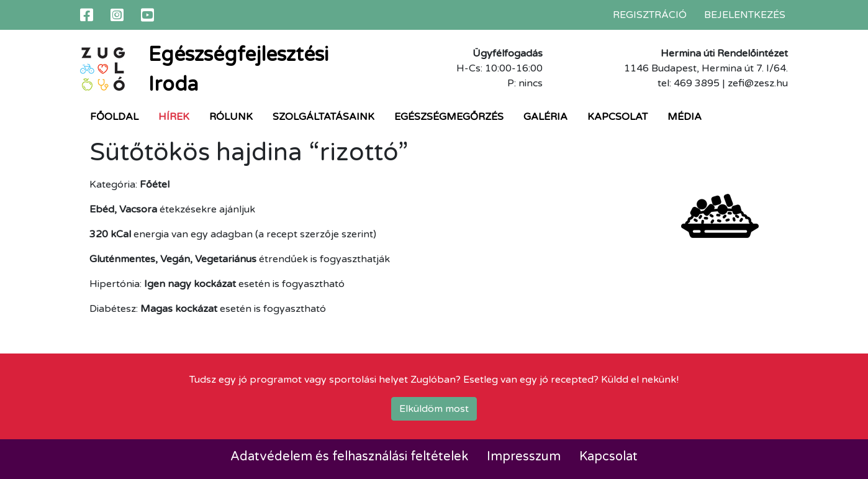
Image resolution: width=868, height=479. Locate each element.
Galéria (545, 117)
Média (685, 117)
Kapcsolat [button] (617, 117)
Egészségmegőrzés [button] (449, 117)
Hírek (174, 117)
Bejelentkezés (745, 15)
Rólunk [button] (231, 117)
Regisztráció (650, 15)
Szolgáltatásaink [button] (323, 117)
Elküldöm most (434, 409)
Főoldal (114, 117)
